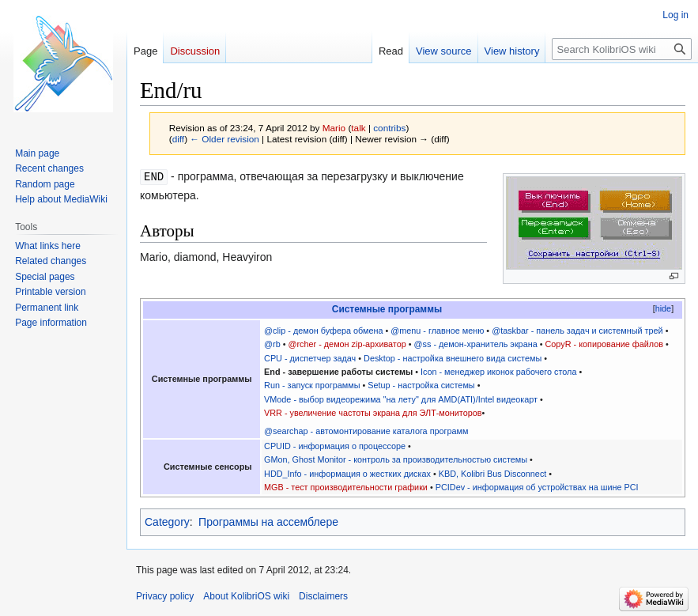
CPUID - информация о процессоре (335, 446)
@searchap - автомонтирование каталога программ (366, 431)
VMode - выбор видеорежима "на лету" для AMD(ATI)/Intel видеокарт (401, 399)
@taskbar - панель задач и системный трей (577, 331)
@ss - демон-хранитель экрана (476, 344)
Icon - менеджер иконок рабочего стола (498, 372)
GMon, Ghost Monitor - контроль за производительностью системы (396, 459)
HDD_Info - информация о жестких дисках (347, 474)
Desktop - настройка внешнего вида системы (453, 358)
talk (358, 128)
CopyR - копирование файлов (604, 344)
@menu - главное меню (437, 331)
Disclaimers (323, 596)
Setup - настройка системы (421, 385)
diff (178, 139)
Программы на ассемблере (268, 522)
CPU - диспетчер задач (310, 358)
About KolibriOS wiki (246, 596)
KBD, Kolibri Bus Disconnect (493, 474)
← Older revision (224, 139)
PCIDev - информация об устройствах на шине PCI (537, 487)
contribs (389, 128)
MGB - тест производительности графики (346, 487)
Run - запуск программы (312, 385)
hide (663, 308)
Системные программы (387, 309)
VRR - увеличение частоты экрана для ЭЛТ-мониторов (373, 413)
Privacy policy (165, 596)
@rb (272, 344)
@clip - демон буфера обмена (323, 331)
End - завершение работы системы (338, 372)
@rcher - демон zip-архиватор (347, 344)
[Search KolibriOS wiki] (622, 49)
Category (167, 522)
